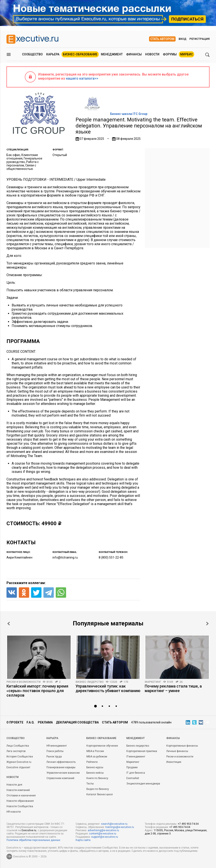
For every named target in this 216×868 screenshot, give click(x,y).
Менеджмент (112, 54)
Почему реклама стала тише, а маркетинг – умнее (173, 688)
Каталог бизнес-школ (100, 794)
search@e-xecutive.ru (114, 824)
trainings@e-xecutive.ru (120, 827)
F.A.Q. (31, 722)
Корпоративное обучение (102, 746)
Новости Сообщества (20, 806)
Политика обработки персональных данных (33, 840)
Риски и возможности (24, 682)
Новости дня (14, 785)
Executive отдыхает (18, 767)
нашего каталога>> (82, 78)
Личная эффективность (61, 762)
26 (181, 682)
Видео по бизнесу (98, 789)
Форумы (170, 54)
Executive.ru (29, 830)
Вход (183, 39)
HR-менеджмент (57, 746)
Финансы (134, 54)
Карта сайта (83, 840)
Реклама (45, 722)
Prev (9, 624)
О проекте (15, 722)
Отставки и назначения (21, 796)
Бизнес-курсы (95, 767)
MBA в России (95, 751)
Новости (152, 54)
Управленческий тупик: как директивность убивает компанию (108, 688)
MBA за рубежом (97, 757)
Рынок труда (54, 757)
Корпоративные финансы (182, 746)
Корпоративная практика (142, 751)
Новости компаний (18, 790)
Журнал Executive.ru (19, 762)
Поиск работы (55, 751)
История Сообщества (20, 757)
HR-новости (14, 812)
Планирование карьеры (61, 767)
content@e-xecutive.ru (103, 834)
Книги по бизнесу (97, 778)
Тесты (90, 784)
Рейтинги (92, 762)
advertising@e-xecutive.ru (103, 830)
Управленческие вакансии (63, 773)
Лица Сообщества (18, 746)
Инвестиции (174, 762)
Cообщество (16, 738)
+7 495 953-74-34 (188, 824)
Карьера (53, 54)
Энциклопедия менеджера (143, 784)
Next (207, 624)
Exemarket (133, 778)
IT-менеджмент (136, 757)
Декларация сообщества (77, 722)
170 (126, 682)
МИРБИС (187, 54)
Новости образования (20, 801)
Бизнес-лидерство (90, 682)
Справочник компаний (60, 778)
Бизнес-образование (80, 54)
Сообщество (32, 54)
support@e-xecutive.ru (105, 837)
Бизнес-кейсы (95, 773)
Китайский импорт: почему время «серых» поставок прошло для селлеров (37, 691)
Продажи (132, 767)
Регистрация (199, 39)
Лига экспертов (16, 751)
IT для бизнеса (136, 773)
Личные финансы (177, 751)
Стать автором (162, 39)
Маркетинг (153, 682)
